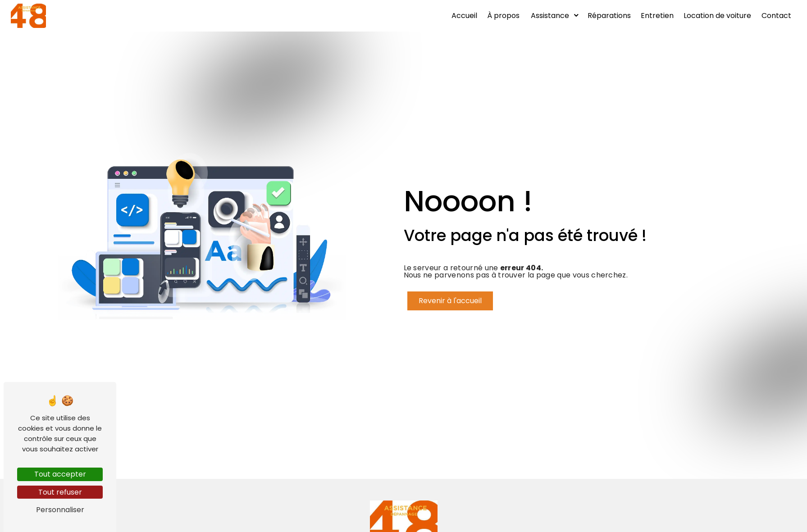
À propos (503, 16)
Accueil (464, 16)
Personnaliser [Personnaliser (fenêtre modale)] (60, 510)
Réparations (609, 16)
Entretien (657, 16)
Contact (776, 16)
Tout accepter (60, 474)
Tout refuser (60, 492)
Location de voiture (717, 16)
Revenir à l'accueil (450, 301)
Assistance (550, 16)
